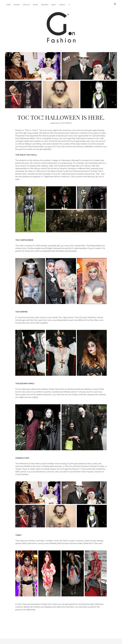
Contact (62, 5)
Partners (45, 5)
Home (8, 5)
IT (69, 5)
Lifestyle (26, 5)
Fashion (17, 5)
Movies (35, 5)
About (54, 5)
